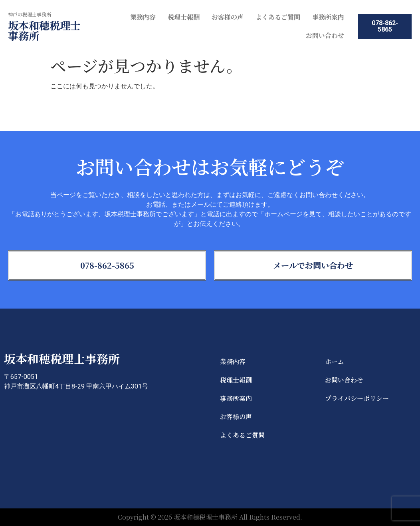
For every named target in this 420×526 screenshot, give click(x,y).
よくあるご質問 (278, 17)
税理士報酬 (184, 17)
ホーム (335, 362)
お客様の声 (228, 17)
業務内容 (143, 17)
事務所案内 (328, 17)
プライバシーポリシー (357, 398)
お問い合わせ (325, 35)
